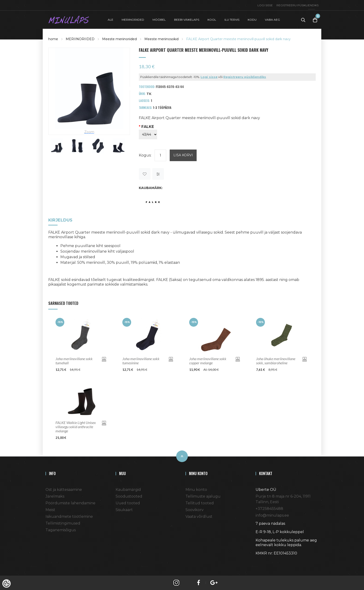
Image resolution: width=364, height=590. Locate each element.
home (53, 39)
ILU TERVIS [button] (232, 19)
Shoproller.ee (264, 561)
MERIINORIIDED (80, 39)
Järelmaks (55, 496)
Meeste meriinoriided (119, 39)
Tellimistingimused (63, 523)
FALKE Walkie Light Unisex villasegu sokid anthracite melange (76, 426)
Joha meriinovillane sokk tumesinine (141, 360)
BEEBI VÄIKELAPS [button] (187, 19)
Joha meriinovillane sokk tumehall (74, 360)
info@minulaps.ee (272, 515)
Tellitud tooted (200, 503)
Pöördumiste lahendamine (70, 503)
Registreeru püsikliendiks (297, 5)
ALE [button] (110, 19)
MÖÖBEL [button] (159, 19)
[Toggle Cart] (315, 20)
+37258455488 (269, 508)
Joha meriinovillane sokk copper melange (208, 360)
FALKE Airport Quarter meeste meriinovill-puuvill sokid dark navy (238, 39)
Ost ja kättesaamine (64, 489)
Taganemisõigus (61, 530)
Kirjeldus (60, 220)
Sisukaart (124, 509)
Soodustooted (129, 496)
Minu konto (196, 489)
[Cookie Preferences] (6, 583)
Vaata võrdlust (199, 516)
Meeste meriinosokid (161, 39)
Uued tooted (128, 503)
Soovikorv (195, 509)
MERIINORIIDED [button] (133, 19)
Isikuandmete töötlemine (69, 516)
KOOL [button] (212, 19)
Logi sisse (265, 5)
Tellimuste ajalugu (203, 496)
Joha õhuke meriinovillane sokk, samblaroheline (276, 360)
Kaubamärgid (128, 489)
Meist (50, 509)
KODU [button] (252, 19)
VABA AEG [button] (272, 19)
